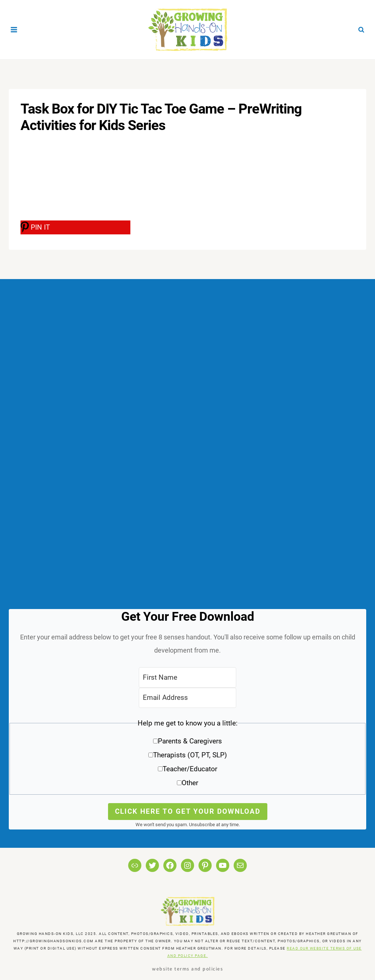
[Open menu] (14, 29)
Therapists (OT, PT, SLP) (190, 755)
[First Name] (187, 677)
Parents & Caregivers (190, 741)
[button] (187, 756)
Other (190, 783)
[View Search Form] (361, 30)
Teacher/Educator (190, 769)
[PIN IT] (75, 227)
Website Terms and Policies (187, 968)
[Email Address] (187, 698)
